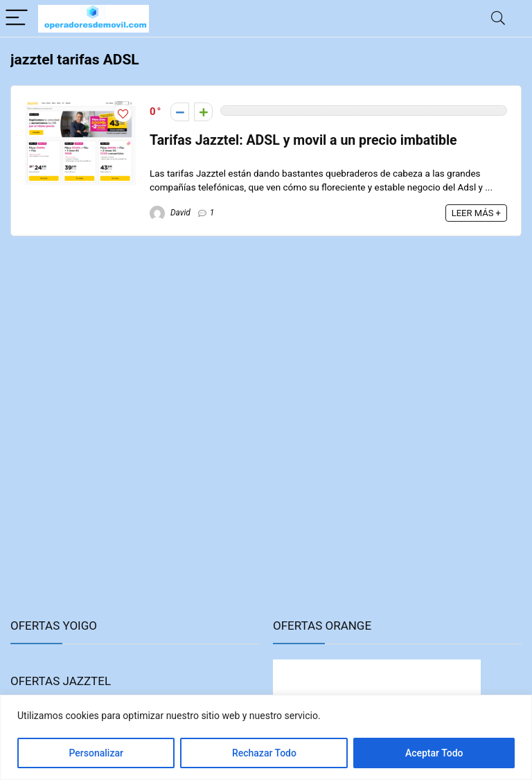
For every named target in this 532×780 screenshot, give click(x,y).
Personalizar (96, 753)
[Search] (498, 18)
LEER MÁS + (476, 213)
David (170, 213)
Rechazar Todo (264, 753)
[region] (266, 737)
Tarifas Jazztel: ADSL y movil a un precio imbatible (303, 140)
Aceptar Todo (434, 753)
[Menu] (17, 18)
